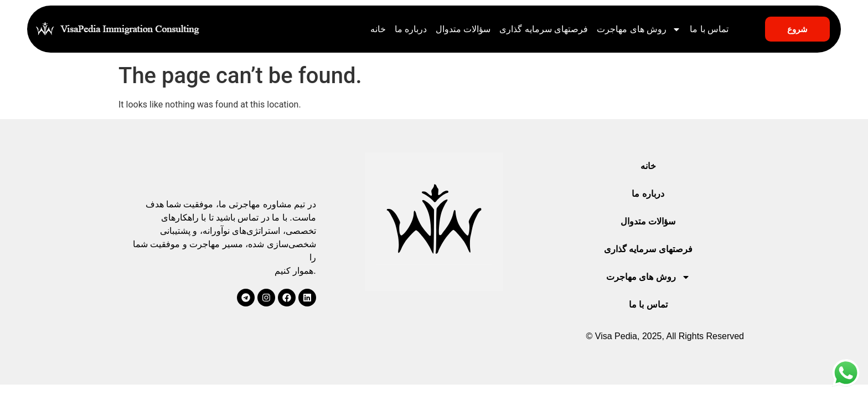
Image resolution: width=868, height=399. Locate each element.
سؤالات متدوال (463, 29)
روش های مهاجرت (639, 29)
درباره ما (411, 29)
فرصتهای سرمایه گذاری (544, 29)
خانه (378, 29)
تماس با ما (709, 29)
